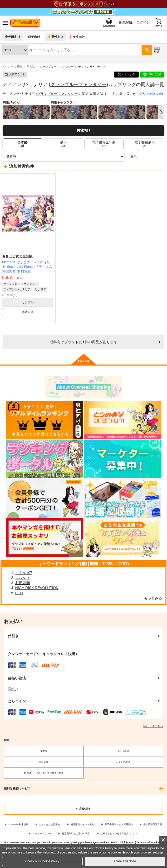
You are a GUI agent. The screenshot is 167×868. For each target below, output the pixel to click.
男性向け (56, 37)
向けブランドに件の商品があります (83, 343)
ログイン (141, 23)
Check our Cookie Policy (42, 861)
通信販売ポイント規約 (82, 825)
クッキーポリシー (42, 834)
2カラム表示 (152, 157)
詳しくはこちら (153, 727)
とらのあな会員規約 (49, 825)
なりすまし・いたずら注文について (119, 834)
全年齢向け (13, 37)
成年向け (34, 37)
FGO (19, 593)
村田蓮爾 (23, 583)
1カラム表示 (160, 157)
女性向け (78, 37)
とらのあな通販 (12, 67)
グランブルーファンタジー (78, 85)
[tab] (63, 144)
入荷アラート (15, 75)
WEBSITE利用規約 (18, 825)
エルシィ (23, 578)
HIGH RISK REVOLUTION (37, 589)
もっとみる (153, 599)
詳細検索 (157, 50)
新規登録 (124, 23)
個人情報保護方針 (153, 825)
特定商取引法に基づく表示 (76, 834)
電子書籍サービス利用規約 (119, 825)
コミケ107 (24, 573)
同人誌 (31, 67)
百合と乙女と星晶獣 (17, 257)
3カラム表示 (142, 157)
